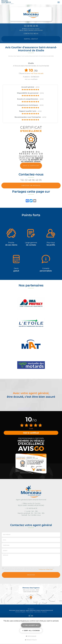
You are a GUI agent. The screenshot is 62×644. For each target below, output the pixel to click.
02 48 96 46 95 (31, 26)
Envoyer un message (31, 186)
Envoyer (31, 575)
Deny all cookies (31, 631)
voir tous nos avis (37, 73)
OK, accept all (31, 625)
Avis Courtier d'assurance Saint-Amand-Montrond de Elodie (38, 56)
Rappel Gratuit (31, 39)
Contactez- (31, 34)
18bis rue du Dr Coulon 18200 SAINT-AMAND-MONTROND (31, 30)
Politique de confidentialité (46, 569)
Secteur (44, 612)
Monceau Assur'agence (9, 2)
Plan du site (30, 612)
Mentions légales (20, 612)
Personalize (31, 636)
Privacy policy (31, 640)
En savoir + (31, 609)
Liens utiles (38, 612)
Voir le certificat (31, 166)
